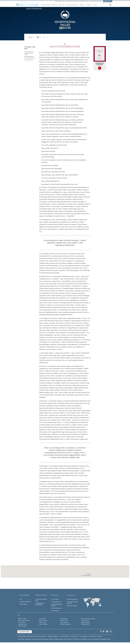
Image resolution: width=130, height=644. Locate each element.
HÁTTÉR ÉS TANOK (55, 595)
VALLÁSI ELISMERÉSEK (24, 595)
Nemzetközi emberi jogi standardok (72, 602)
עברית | (22, 622)
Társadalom (89, 5)
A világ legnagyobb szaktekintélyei (40, 604)
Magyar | (86, 622)
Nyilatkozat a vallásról (72, 606)
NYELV (107, 1)
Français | (64, 621)
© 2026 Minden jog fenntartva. (32, 636)
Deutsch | (43, 621)
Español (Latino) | (24, 621)
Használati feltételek (65, 636)
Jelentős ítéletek (23, 604)
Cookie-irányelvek (74, 636)
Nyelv (18, 615)
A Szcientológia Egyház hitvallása (57, 605)
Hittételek (82, 5)
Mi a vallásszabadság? (72, 599)
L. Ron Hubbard (55, 599)
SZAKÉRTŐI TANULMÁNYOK (41, 595)
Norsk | (43, 624)
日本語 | (64, 622)
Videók (95, 5)
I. (35, 37)
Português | (65, 624)
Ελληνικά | (85, 621)
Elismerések (62, 5)
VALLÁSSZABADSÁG (71, 595)
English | (64, 619)
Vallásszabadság (46, 5)
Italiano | (42, 622)
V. (48, 37)
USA (21, 599)
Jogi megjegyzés (84, 636)
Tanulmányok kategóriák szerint (41, 600)
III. (41, 37)
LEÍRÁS (30, 37)
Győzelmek (54, 5)
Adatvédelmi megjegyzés (53, 636)
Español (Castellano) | (88, 619)
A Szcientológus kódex (56, 608)
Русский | (85, 624)
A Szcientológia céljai (56, 602)
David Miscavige (55, 611)
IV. (45, 37)
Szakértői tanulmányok (72, 5)
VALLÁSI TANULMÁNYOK (34, 8)
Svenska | (22, 626)
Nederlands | (22, 624)
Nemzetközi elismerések (25, 602)
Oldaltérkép (100, 636)
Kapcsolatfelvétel (92, 636)
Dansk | (42, 619)
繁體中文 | (22, 619)
